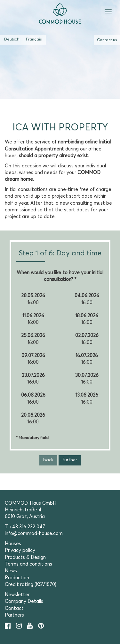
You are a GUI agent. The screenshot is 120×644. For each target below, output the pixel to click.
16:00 (33, 303)
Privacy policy (20, 550)
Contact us (107, 40)
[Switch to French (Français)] (34, 40)
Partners (14, 615)
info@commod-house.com (34, 534)
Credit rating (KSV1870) (31, 585)
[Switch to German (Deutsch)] (12, 40)
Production (17, 578)
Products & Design (25, 557)
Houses (13, 544)
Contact (14, 608)
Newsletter (17, 595)
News (11, 571)
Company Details (24, 601)
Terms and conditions (28, 564)
